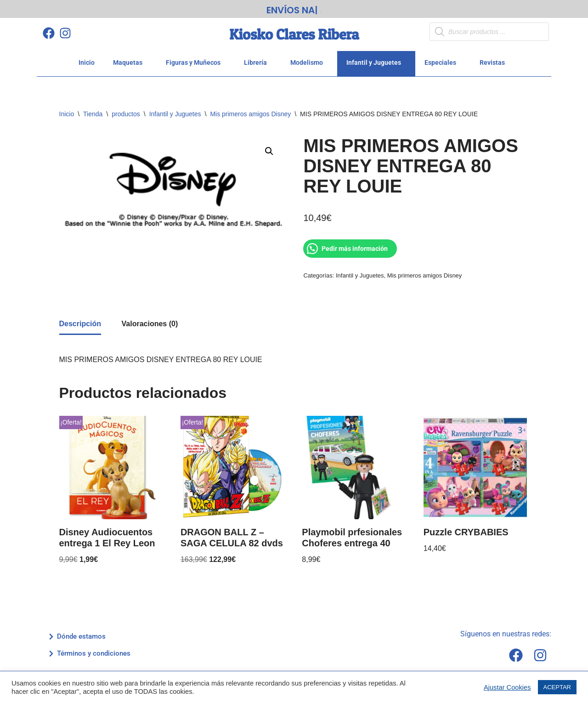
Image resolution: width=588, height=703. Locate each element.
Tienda (93, 114)
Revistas (495, 62)
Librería (258, 62)
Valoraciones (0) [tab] (150, 324)
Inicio (87, 62)
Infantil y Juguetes (376, 62)
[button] (269, 151)
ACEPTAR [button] (557, 687)
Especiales (443, 62)
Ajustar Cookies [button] (507, 687)
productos (126, 114)
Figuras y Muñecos (196, 62)
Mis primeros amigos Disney (250, 114)
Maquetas (130, 62)
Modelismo (309, 62)
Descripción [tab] (80, 324)
